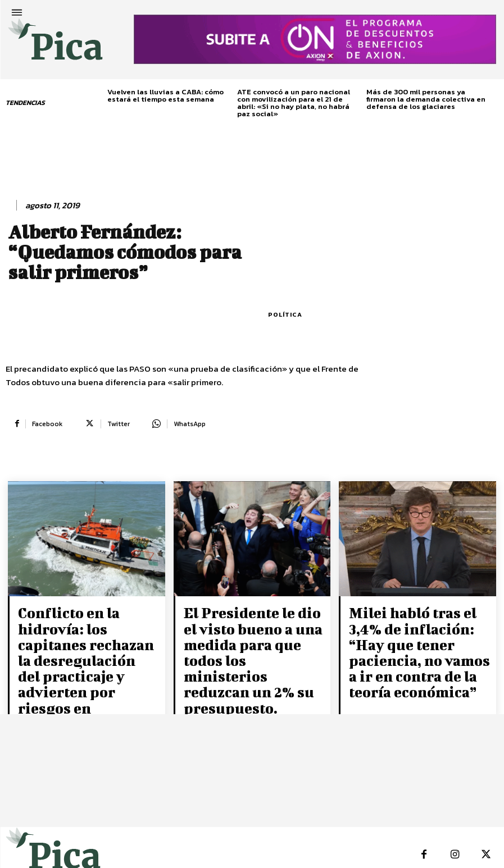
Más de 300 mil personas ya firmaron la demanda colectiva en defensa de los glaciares (426, 99)
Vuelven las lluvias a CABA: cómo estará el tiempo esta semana (165, 95)
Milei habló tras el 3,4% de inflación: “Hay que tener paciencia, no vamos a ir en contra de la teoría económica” (416, 635)
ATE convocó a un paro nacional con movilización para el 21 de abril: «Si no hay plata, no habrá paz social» (294, 103)
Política (285, 315)
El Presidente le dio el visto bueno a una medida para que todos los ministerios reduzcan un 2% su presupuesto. (247, 641)
